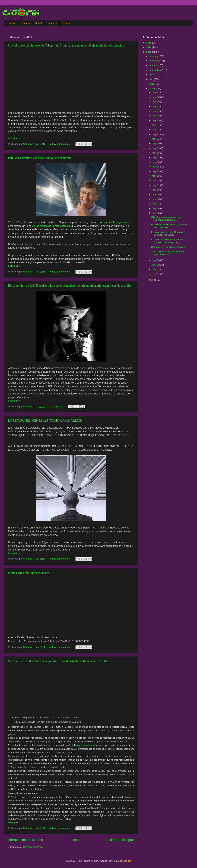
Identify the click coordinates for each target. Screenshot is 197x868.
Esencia (66, 23)
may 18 (156, 153)
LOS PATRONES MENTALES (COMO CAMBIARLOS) (45, 421)
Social (39, 23)
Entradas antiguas (121, 840)
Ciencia (26, 23)
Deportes (52, 23)
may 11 (156, 185)
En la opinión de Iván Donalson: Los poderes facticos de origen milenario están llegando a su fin (69, 286)
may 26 (156, 116)
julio (151, 79)
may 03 (156, 265)
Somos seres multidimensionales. (29, 573)
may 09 (156, 195)
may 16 (156, 162)
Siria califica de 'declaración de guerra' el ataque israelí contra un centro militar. (59, 661)
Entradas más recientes (25, 840)
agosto (153, 75)
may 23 (156, 130)
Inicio (75, 840)
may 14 (156, 171)
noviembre (155, 61)
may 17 (156, 157)
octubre (153, 65)
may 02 (156, 270)
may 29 (156, 102)
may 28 (156, 106)
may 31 (156, 93)
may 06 (156, 208)
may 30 (156, 97)
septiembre (155, 70)
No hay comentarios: (60, 144)
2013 (149, 52)
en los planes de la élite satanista (51, 226)
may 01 (156, 274)
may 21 (156, 139)
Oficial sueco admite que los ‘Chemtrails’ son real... (166, 218)
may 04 (156, 260)
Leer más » (14, 138)
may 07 (156, 204)
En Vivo (12, 23)
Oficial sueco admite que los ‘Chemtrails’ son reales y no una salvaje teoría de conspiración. (66, 45)
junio (152, 84)
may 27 (156, 111)
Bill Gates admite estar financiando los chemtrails (40, 158)
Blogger (127, 861)
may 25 (156, 120)
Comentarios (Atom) (34, 847)
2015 (149, 43)
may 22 (156, 134)
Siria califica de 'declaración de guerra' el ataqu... (168, 253)
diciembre (154, 56)
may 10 (156, 190)
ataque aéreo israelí (85, 745)
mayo (152, 88)
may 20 (156, 143)
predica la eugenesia (116, 222)
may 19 (156, 148)
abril (152, 280)
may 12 (156, 181)
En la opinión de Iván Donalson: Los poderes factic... (168, 233)
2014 (149, 47)
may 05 (156, 213)
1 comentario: (56, 407)
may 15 (156, 167)
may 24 (156, 125)
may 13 (156, 176)
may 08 (156, 199)
